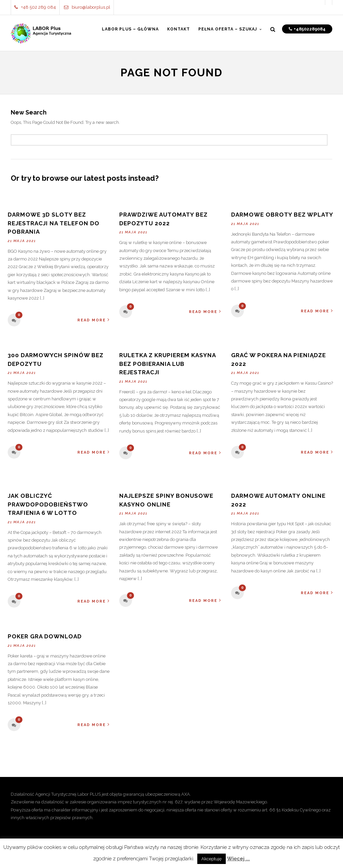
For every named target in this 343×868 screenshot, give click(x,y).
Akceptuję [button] (212, 859)
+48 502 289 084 (35, 7)
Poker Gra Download (45, 636)
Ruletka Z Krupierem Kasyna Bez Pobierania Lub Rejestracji (167, 364)
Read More (94, 320)
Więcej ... (238, 859)
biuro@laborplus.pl (87, 7)
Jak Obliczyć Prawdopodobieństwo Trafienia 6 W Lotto (48, 504)
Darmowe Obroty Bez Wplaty (282, 215)
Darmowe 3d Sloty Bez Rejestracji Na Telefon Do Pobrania (54, 223)
